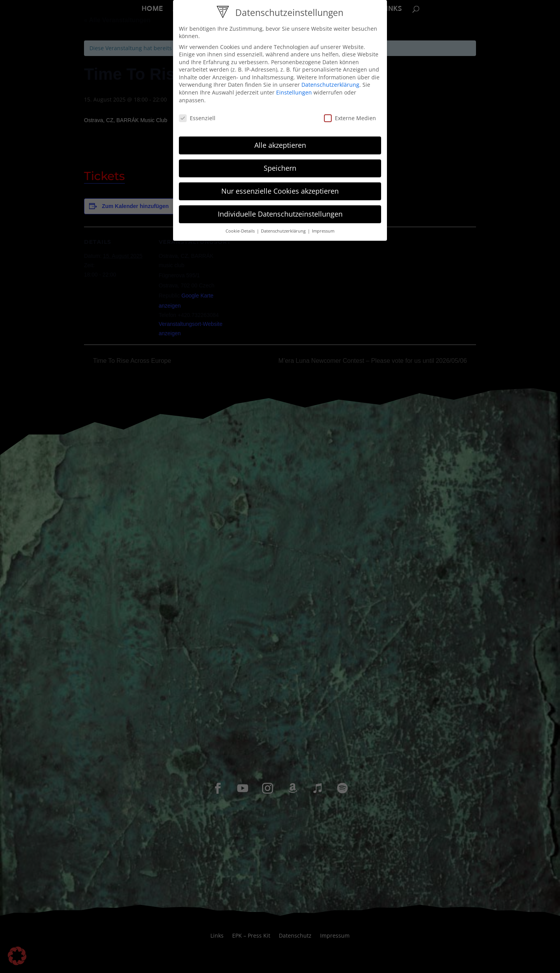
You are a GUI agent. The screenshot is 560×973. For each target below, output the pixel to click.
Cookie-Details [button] (241, 231)
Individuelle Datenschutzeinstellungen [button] (280, 214)
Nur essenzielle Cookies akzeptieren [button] (280, 191)
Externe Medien (350, 118)
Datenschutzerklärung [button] (284, 231)
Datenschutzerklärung (330, 85)
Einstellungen (294, 92)
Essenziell (197, 118)
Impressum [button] (323, 231)
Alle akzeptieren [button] (280, 145)
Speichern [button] (280, 168)
